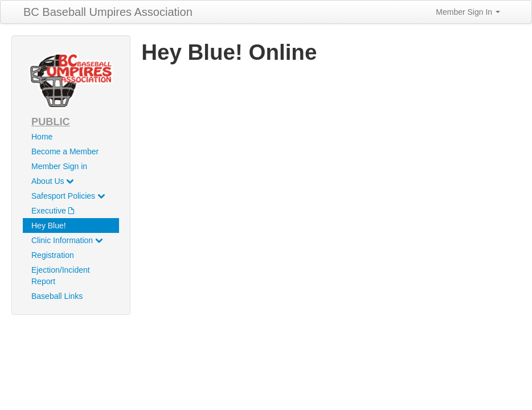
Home (42, 137)
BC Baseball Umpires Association (108, 12)
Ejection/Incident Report (61, 276)
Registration (53, 255)
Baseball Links (57, 296)
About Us (52, 181)
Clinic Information (67, 240)
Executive (53, 211)
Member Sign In (468, 12)
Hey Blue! (49, 225)
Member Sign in (59, 166)
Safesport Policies (68, 196)
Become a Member (65, 151)
